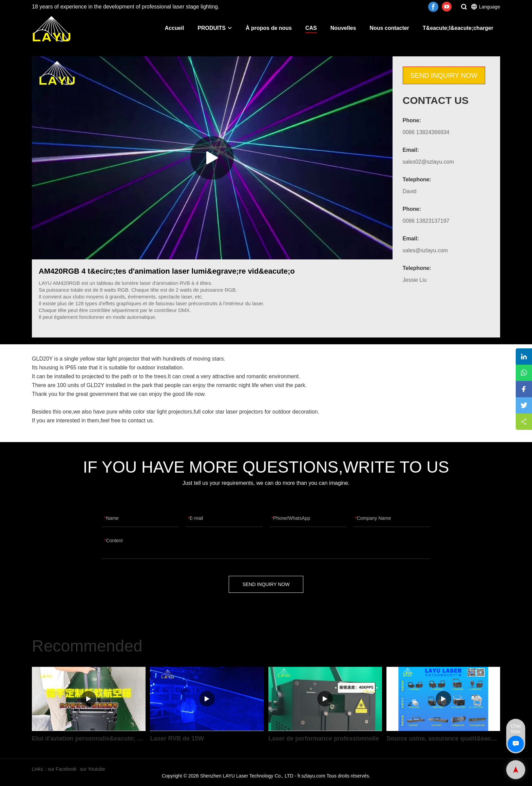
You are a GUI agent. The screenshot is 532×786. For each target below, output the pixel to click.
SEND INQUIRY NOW (444, 75)
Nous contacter (389, 28)
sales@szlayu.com (425, 250)
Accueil (174, 28)
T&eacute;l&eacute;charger (458, 28)
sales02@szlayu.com (428, 162)
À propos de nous (269, 28)
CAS (311, 28)
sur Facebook (62, 769)
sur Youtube (93, 769)
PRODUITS (215, 28)
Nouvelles (343, 28)
